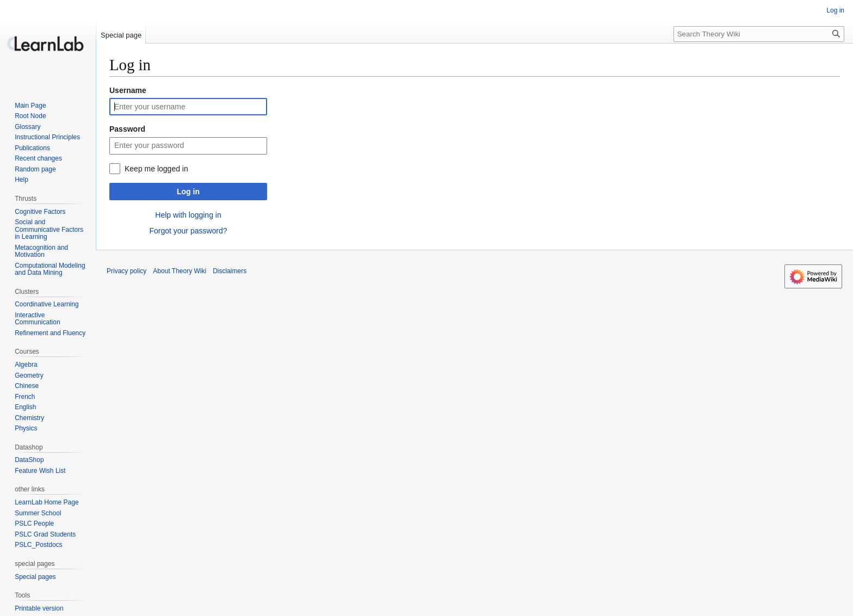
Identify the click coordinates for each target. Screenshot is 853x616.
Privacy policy (126, 271)
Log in (188, 192)
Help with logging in (188, 215)
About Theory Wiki (180, 271)
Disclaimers (230, 271)
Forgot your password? (188, 231)
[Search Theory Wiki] (759, 34)
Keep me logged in (156, 169)
